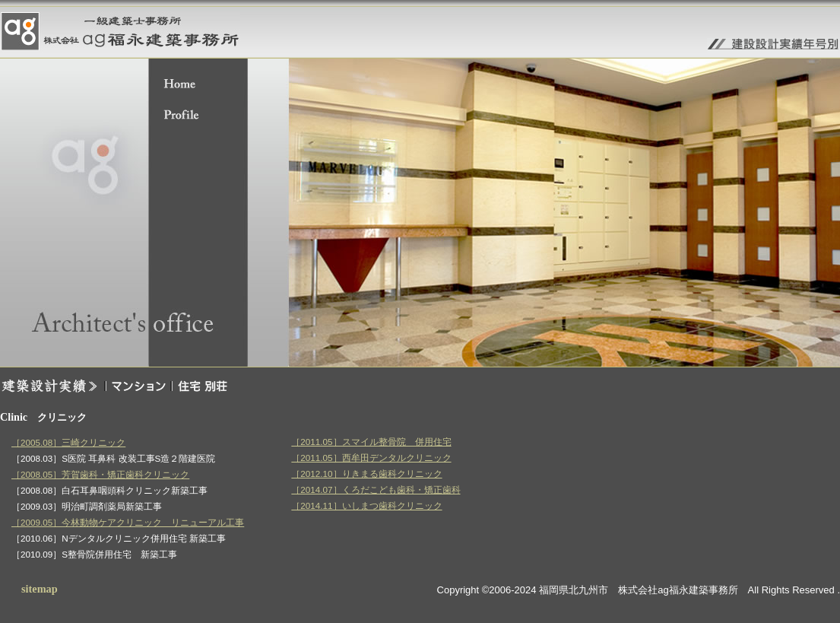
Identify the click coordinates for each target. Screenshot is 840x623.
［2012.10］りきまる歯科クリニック (366, 474)
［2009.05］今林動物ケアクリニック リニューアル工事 (128, 522)
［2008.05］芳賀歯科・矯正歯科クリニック (100, 474)
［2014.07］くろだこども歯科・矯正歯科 (376, 489)
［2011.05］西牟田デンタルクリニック (371, 458)
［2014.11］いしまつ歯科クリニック (366, 505)
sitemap (40, 589)
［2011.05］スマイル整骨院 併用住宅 (371, 442)
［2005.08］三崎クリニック (68, 442)
